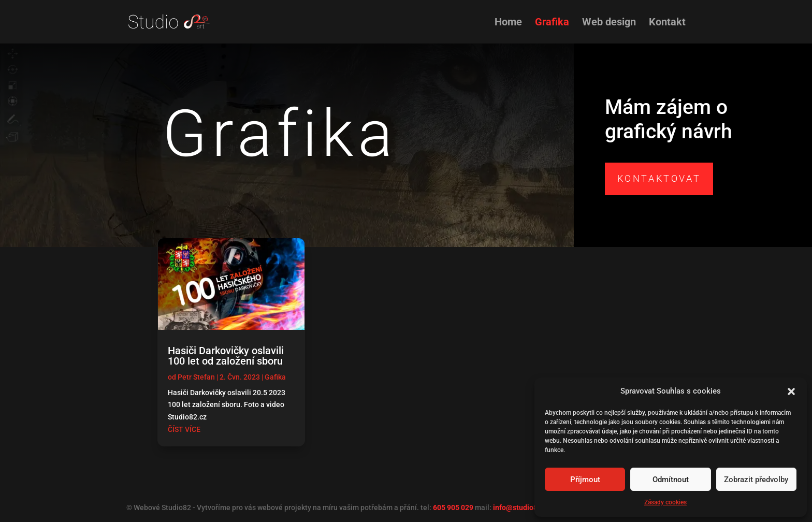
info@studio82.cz (522, 508)
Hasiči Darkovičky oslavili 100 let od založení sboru (226, 356)
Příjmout (585, 480)
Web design (609, 23)
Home (508, 23)
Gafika (275, 377)
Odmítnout (671, 480)
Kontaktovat (659, 178)
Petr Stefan (196, 377)
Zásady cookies (665, 502)
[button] (791, 392)
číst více (184, 429)
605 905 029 (453, 508)
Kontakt (667, 23)
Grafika (552, 23)
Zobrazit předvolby (756, 480)
